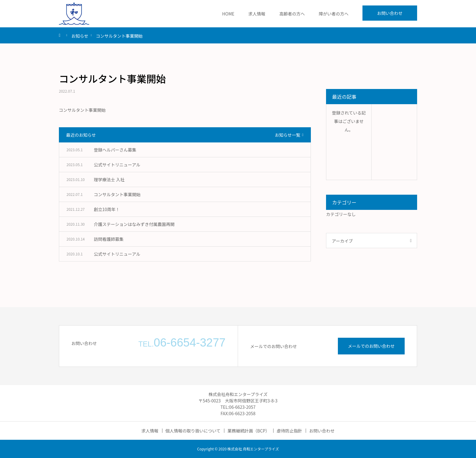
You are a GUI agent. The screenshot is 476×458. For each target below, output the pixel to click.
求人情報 (257, 14)
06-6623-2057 (242, 407)
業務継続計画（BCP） (248, 431)
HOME (228, 14)
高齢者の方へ (292, 14)
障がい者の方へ (334, 14)
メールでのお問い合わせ (371, 346)
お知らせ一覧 (287, 135)
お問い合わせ (390, 13)
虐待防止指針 (289, 431)
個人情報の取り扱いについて (193, 431)
